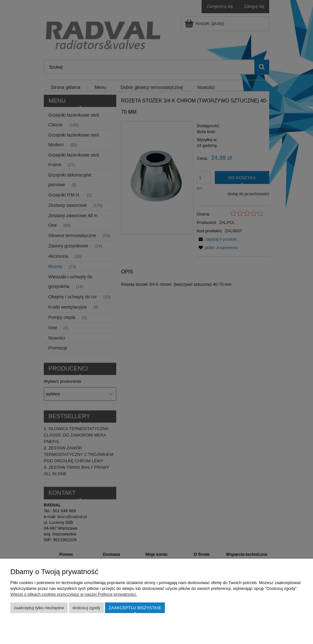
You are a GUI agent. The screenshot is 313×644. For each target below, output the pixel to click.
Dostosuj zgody (86, 608)
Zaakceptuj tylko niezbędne (39, 608)
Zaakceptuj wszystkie (135, 608)
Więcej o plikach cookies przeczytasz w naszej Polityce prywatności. (74, 594)
